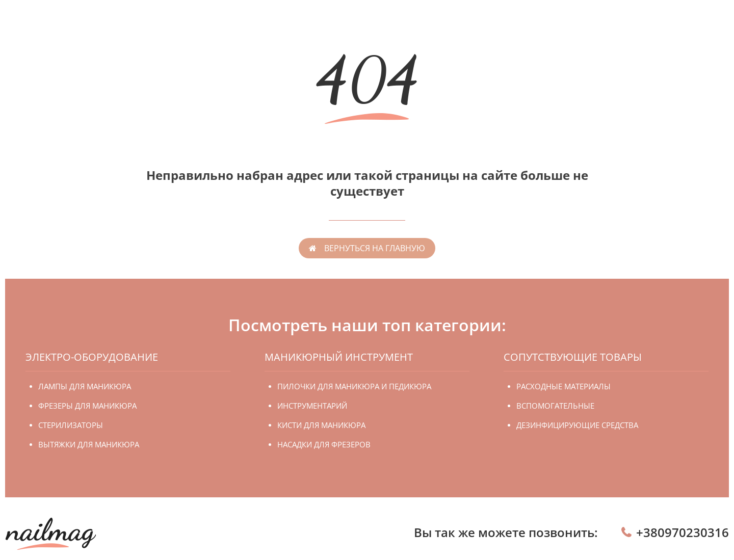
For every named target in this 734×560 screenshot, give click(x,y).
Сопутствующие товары (573, 357)
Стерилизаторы (71, 425)
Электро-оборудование (92, 357)
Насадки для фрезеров (324, 444)
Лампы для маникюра (85, 386)
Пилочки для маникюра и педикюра (354, 386)
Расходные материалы (563, 386)
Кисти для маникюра (321, 425)
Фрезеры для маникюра (87, 406)
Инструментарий (312, 406)
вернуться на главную (375, 248)
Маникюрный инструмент (339, 357)
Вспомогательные (555, 406)
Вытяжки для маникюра (89, 444)
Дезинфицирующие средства (577, 425)
